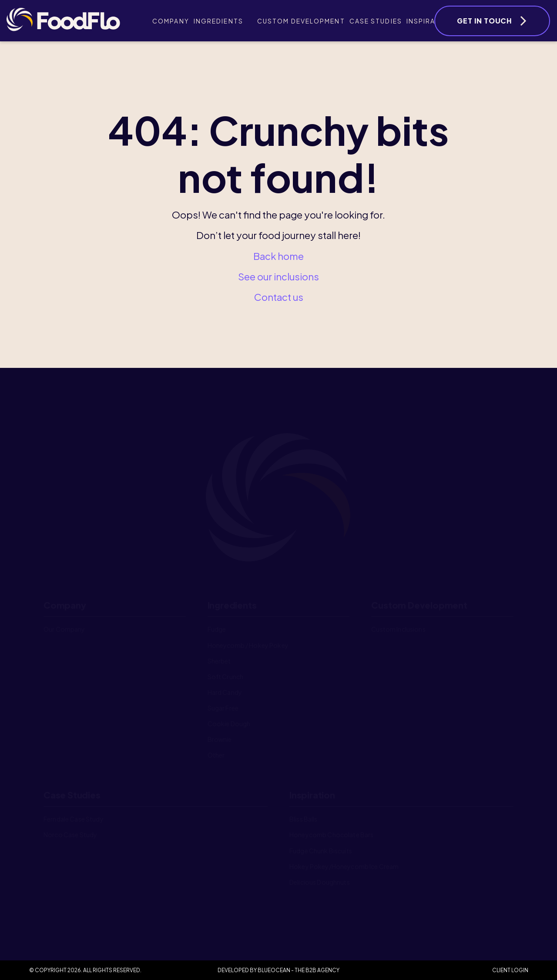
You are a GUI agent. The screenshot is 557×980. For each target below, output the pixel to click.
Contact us (279, 297)
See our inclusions (278, 276)
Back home (278, 256)
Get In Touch (485, 21)
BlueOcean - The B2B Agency (299, 970)
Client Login (510, 970)
